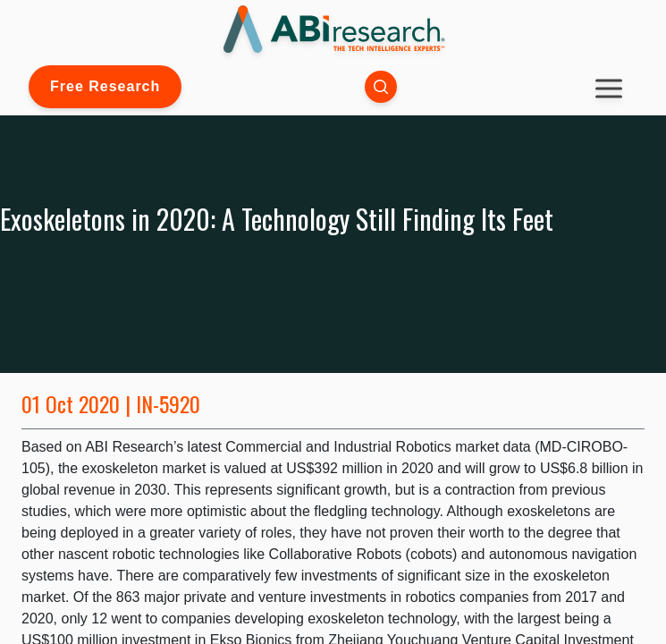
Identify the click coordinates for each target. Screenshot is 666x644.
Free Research (105, 86)
